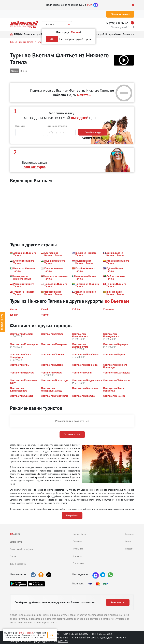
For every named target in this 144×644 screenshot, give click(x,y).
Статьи (128, 541)
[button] (124, 60)
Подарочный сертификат (22, 549)
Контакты (77, 556)
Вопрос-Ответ (79, 534)
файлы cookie (26, 633)
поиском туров (34, 167)
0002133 (63, 641)
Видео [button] (24, 71)
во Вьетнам (117, 301)
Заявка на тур (16, 542)
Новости (129, 549)
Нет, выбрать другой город (75, 39)
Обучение (78, 541)
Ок (51, 635)
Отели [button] (15, 71)
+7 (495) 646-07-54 (117, 23)
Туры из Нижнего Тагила (21, 42)
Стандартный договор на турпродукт (92, 638)
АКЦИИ (15, 534)
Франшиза (78, 549)
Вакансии (130, 534)
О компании (78, 563)
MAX (90, 5)
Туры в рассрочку (18, 564)
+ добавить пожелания (93, 138)
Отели (13, 556)
